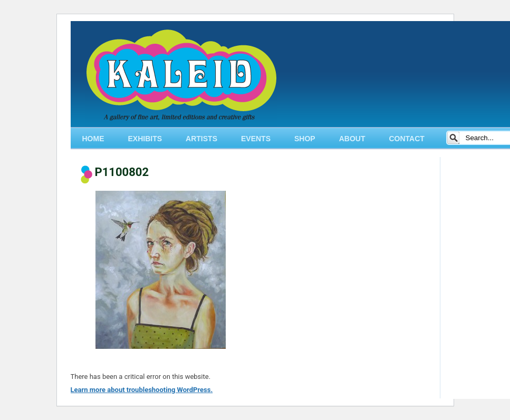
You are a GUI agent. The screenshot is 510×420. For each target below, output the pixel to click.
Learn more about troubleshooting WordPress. (142, 390)
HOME (93, 139)
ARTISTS (201, 139)
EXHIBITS (145, 139)
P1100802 (122, 172)
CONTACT (406, 139)
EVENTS (256, 139)
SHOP (305, 139)
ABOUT (352, 139)
